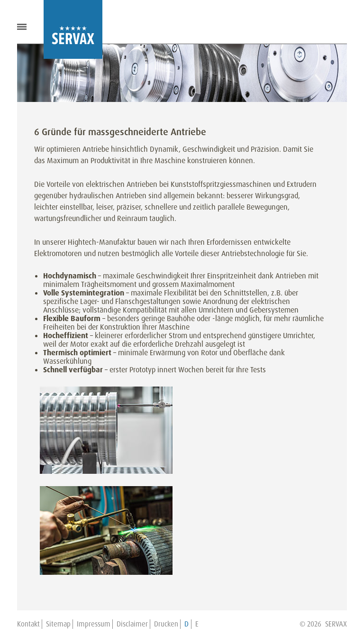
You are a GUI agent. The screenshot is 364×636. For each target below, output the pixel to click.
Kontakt (28, 624)
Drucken (166, 624)
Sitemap (58, 624)
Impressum (94, 624)
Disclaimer (132, 624)
